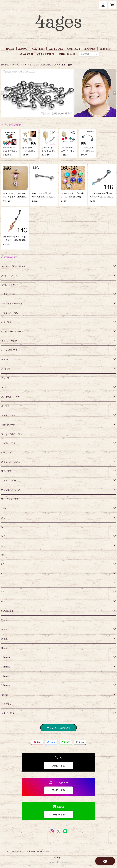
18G (3, 518)
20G (4, 508)
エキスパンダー (9, 481)
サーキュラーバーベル (12, 304)
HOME (10, 49)
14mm (4, 629)
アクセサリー (7, 704)
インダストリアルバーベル (14, 332)
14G (3, 536)
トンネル (5, 360)
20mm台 (6, 657)
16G (3, 527)
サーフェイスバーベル (12, 434)
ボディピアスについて (59, 728)
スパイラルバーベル (11, 397)
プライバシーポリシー (13, 851)
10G (3, 555)
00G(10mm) (8, 611)
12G (3, 546)
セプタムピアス (9, 415)
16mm (4, 639)
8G (3, 564)
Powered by (59, 862)
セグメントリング (9, 341)
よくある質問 (27, 54)
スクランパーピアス (11, 462)
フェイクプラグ (8, 425)
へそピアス (7, 322)
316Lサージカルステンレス (43, 65)
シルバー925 (8, 713)
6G (3, 574)
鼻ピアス (5, 406)
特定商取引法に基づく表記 (38, 851)
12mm (4, 620)
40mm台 (6, 676)
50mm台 (6, 685)
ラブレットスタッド (10, 285)
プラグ (4, 387)
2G (3, 592)
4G (3, 583)
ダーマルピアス (9, 453)
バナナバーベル (20, 65)
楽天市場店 (90, 49)
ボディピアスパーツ (11, 490)
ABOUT (23, 49)
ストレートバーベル (11, 276)
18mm (4, 648)
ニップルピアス (8, 443)
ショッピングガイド (46, 54)
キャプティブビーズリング (13, 266)
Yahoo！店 (105, 49)
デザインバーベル (10, 313)
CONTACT (74, 49)
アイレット (6, 369)
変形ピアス (7, 471)
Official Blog (67, 54)
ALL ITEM (38, 49)
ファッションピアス (10, 499)
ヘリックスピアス (9, 350)
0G (3, 602)
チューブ (5, 378)
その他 (4, 695)
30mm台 (6, 667)
